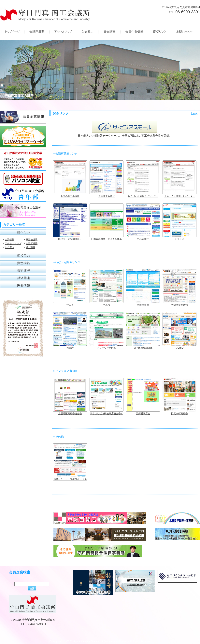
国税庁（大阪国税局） (70, 239)
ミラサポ (179, 239)
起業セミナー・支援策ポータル (70, 479)
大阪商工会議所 (107, 196)
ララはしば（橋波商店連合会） (107, 414)
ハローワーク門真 (107, 348)
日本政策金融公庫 (143, 348)
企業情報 (9, 240)
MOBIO (179, 348)
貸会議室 (30, 247)
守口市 (70, 305)
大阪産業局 (143, 305)
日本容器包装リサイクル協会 (107, 239)
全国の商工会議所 (70, 196)
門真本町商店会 (179, 414)
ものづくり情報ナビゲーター (143, 196)
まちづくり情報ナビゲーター (179, 196)
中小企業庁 (143, 239)
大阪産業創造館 (179, 305)
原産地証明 (32, 240)
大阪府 (70, 348)
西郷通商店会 (143, 414)
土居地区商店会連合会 (70, 414)
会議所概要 (32, 243)
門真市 (107, 305)
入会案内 (9, 247)
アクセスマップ (13, 243)
